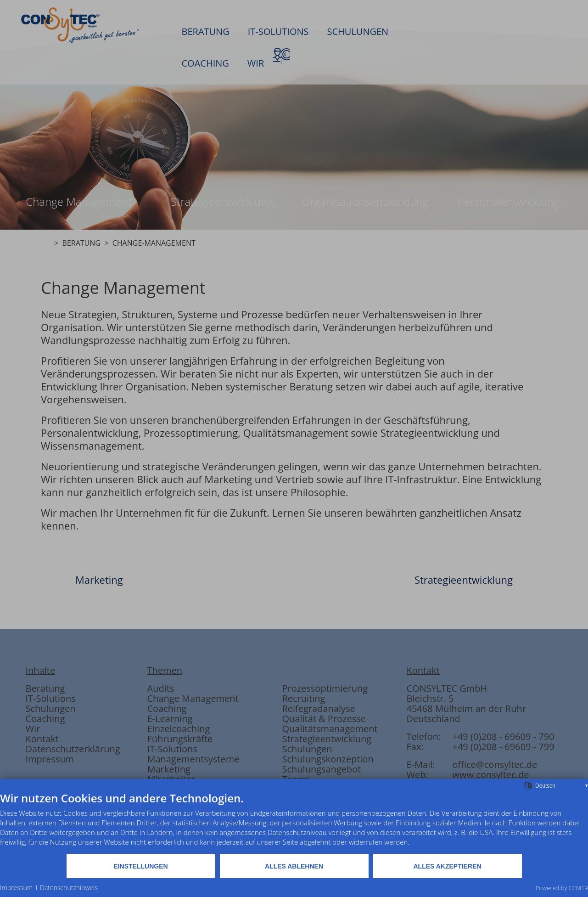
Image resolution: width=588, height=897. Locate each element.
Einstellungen (140, 866)
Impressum (16, 888)
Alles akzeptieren (447, 866)
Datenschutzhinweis (69, 888)
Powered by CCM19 (562, 888)
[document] (294, 822)
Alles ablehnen (294, 866)
